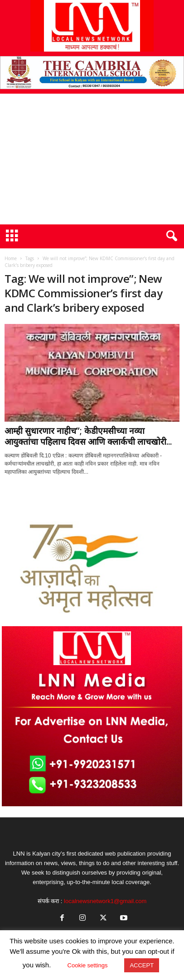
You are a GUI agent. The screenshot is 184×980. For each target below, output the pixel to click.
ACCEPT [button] (142, 965)
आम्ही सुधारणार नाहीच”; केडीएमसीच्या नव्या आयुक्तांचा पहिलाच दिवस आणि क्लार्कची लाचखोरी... (88, 436)
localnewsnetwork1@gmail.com (105, 901)
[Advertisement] (92, 159)
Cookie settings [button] (88, 965)
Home (11, 258)
